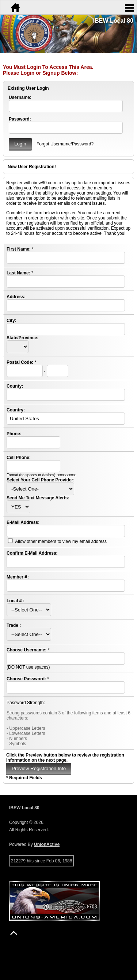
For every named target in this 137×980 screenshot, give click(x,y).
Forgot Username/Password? (65, 144)
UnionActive (47, 844)
